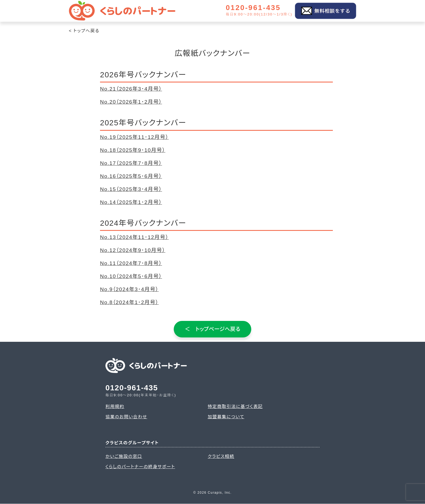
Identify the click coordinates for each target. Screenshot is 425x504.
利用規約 (115, 406)
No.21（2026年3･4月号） (131, 89)
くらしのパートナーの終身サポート (141, 467)
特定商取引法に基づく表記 (235, 406)
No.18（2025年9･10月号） (133, 150)
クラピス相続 (221, 456)
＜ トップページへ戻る (213, 329)
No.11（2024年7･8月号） (131, 263)
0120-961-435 (255, 8)
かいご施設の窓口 (124, 456)
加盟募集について (226, 417)
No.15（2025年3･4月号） (131, 189)
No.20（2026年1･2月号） (131, 102)
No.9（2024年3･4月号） (129, 289)
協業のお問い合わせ (127, 417)
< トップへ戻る (84, 31)
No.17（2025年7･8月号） (131, 163)
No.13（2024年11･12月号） (134, 237)
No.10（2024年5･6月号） (131, 276)
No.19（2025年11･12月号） (134, 137)
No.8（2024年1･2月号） (129, 302)
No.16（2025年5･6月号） (131, 176)
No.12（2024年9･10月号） (133, 250)
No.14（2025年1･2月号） (131, 202)
